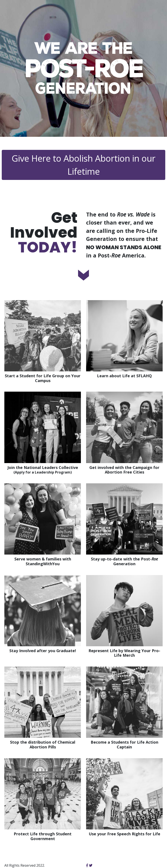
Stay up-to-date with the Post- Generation (124, 561)
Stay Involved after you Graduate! (43, 651)
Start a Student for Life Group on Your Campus (43, 378)
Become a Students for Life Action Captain (124, 745)
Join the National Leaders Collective (43, 470)
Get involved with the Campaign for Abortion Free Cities (124, 470)
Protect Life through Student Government (43, 836)
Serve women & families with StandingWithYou (43, 561)
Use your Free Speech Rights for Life (124, 834)
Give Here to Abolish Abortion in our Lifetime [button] (84, 165)
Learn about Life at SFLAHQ (124, 376)
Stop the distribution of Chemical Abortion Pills (43, 745)
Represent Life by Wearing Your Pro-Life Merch (124, 653)
